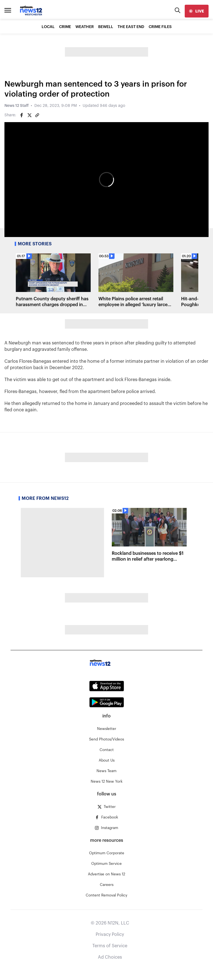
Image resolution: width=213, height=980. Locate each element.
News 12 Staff (17, 106)
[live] (197, 11)
